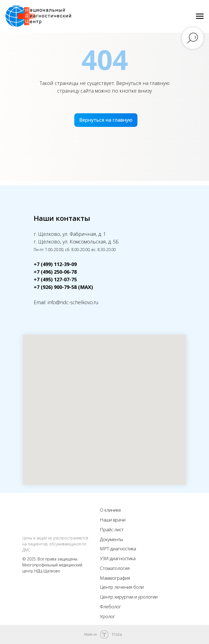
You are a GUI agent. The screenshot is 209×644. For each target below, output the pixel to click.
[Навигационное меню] (200, 16)
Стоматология (115, 568)
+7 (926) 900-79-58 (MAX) (63, 287)
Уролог (107, 616)
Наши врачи (113, 520)
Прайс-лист (112, 529)
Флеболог (110, 607)
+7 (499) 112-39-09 (55, 264)
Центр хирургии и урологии (129, 597)
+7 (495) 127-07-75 (55, 279)
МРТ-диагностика (118, 549)
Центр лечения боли (122, 587)
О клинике (110, 510)
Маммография (115, 578)
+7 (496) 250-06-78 (55, 272)
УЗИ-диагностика (118, 558)
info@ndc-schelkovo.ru (73, 302)
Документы (111, 539)
